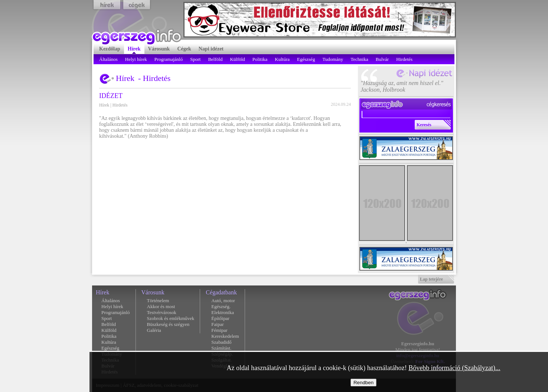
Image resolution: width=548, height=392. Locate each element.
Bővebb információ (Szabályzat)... (454, 368)
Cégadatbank (221, 292)
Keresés (424, 125)
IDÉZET (111, 96)
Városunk (153, 292)
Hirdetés (120, 105)
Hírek (104, 105)
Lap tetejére (431, 279)
